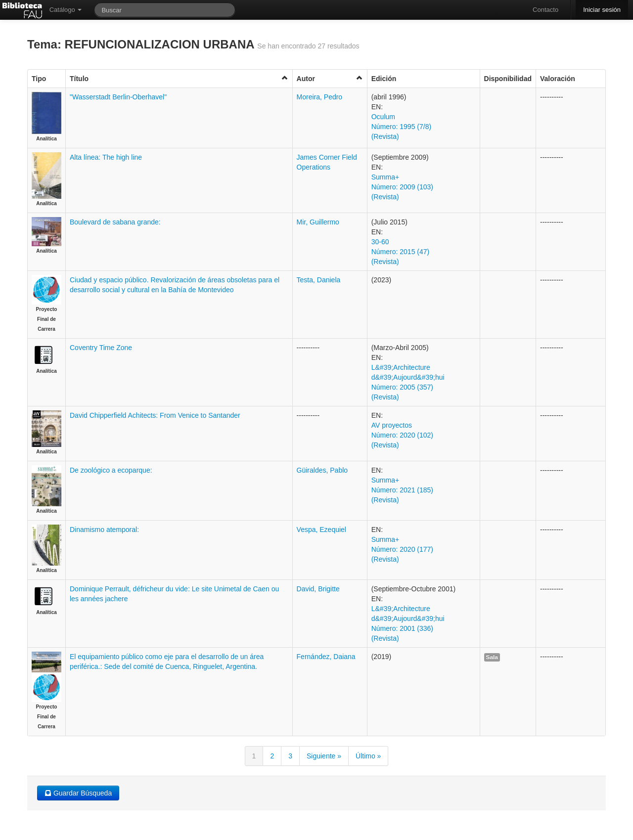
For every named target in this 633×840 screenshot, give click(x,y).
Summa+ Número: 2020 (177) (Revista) (402, 549)
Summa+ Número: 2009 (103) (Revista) (402, 187)
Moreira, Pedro (320, 97)
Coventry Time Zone (101, 348)
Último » (368, 756)
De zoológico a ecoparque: (111, 470)
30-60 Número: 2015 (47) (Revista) (401, 252)
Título (179, 78)
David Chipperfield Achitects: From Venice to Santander (155, 415)
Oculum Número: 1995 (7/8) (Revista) (401, 127)
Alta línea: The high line (106, 157)
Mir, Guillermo (318, 222)
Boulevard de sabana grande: (115, 222)
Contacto (545, 10)
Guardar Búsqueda (78, 793)
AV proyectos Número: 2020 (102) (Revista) (402, 435)
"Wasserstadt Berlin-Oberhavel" (118, 97)
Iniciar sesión (602, 10)
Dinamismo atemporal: (104, 530)
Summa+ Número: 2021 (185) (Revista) (402, 490)
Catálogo (66, 10)
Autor (330, 78)
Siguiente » (324, 756)
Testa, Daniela (319, 280)
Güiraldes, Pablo (322, 470)
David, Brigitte (318, 589)
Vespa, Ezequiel (321, 530)
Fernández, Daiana (326, 657)
